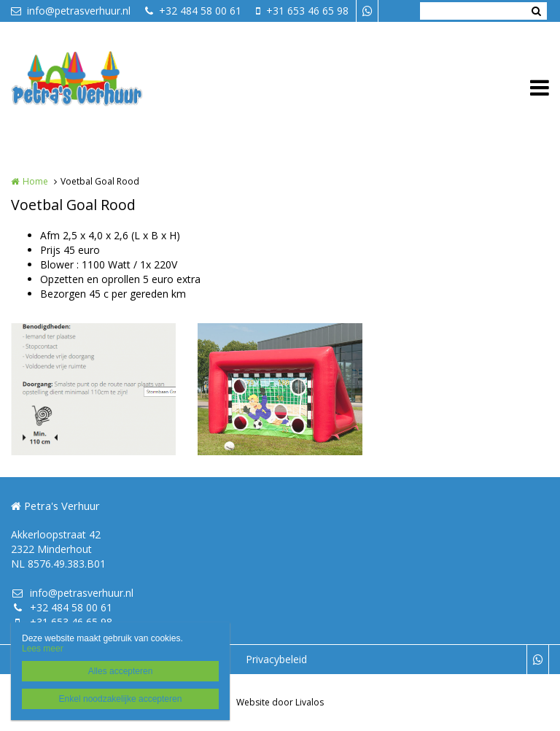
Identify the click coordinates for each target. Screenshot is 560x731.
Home (35, 181)
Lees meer (43, 649)
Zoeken (536, 11)
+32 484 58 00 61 (193, 11)
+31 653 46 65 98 (302, 11)
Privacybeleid (276, 659)
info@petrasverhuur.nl (71, 11)
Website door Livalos (280, 702)
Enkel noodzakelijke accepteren (121, 699)
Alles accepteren (121, 671)
